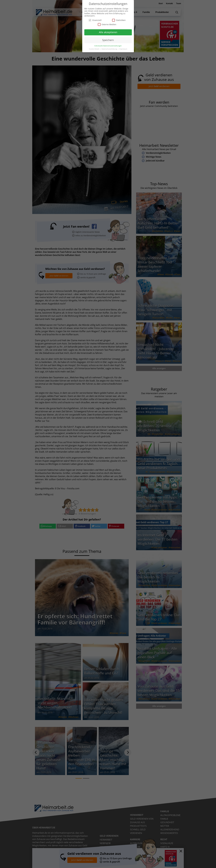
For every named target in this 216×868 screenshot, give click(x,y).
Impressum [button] (123, 49)
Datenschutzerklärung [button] (110, 49)
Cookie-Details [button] (94, 49)
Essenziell (95, 20)
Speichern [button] (108, 40)
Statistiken (119, 20)
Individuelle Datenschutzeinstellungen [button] (108, 46)
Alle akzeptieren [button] (108, 32)
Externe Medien (107, 24)
